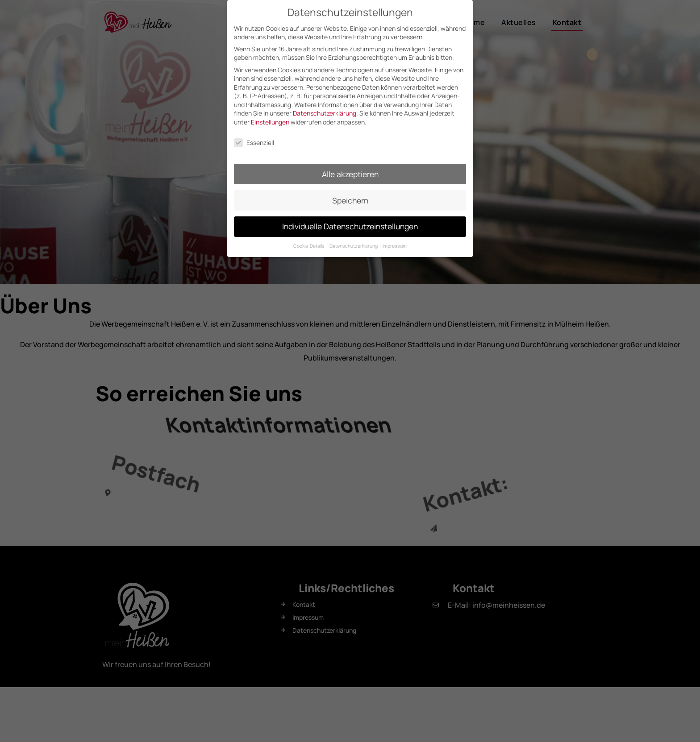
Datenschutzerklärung (325, 109)
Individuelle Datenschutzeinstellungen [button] (350, 222)
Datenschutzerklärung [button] (354, 242)
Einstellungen (270, 118)
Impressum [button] (395, 242)
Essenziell (254, 138)
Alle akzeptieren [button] (350, 170)
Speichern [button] (350, 196)
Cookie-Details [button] (309, 242)
